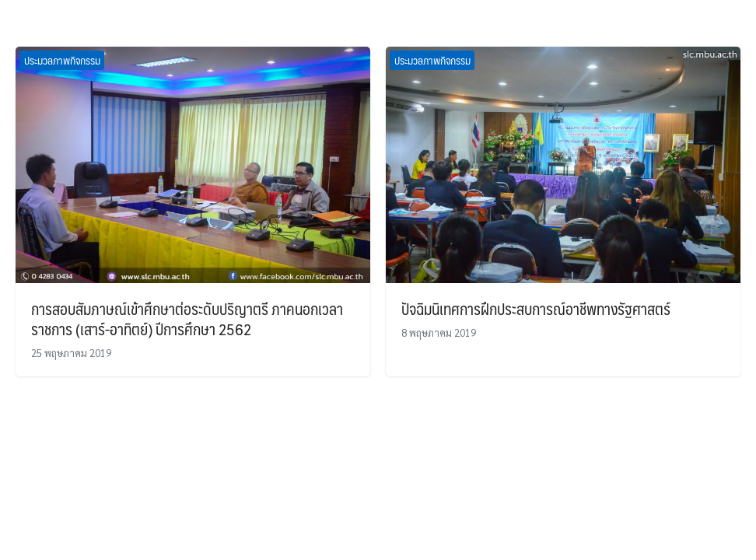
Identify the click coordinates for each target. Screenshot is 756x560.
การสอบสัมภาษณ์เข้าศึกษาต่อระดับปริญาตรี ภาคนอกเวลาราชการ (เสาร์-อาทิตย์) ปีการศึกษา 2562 (187, 319)
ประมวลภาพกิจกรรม (62, 60)
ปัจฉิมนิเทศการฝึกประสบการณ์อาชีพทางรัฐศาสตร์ (536, 309)
